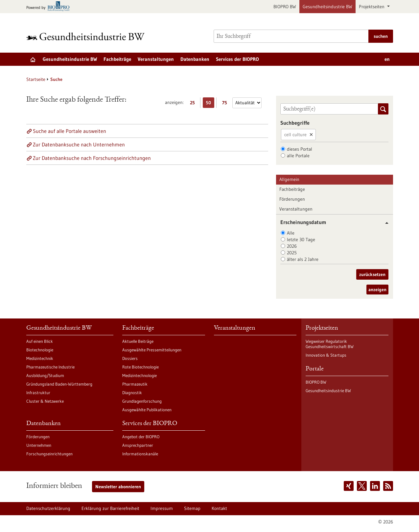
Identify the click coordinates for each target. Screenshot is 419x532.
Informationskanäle (140, 454)
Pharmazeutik (135, 384)
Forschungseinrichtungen (49, 454)
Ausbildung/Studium (45, 375)
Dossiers (130, 358)
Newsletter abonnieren (118, 487)
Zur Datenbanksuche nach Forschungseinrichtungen (92, 158)
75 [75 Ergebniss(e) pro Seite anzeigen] (226, 104)
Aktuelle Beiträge (138, 341)
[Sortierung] (247, 103)
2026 (292, 246)
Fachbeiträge (117, 59)
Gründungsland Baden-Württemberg (59, 384)
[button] (384, 223)
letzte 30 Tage (301, 240)
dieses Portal (300, 149)
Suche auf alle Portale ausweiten (70, 131)
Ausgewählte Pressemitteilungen (152, 350)
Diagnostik (132, 393)
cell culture (295, 135)
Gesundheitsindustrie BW (327, 7)
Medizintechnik (40, 358)
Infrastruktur (38, 393)
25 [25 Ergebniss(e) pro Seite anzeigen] (194, 104)
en (387, 59)
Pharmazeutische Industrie (50, 367)
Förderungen (292, 199)
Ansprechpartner (138, 445)
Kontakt (219, 508)
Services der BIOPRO (237, 59)
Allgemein (289, 179)
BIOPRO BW (285, 7)
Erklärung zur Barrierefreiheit (110, 508)
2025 (292, 253)
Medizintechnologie (140, 375)
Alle (291, 233)
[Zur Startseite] (87, 36)
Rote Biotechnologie (140, 367)
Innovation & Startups (326, 355)
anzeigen (377, 290)
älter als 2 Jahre (303, 259)
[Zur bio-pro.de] (50, 7)
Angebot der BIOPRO (141, 437)
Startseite (36, 79)
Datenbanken (195, 59)
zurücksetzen (372, 274)
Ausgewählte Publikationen (147, 410)
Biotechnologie (40, 350)
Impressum (162, 508)
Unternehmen (39, 445)
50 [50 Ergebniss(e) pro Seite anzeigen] (210, 104)
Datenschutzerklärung (48, 508)
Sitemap (192, 508)
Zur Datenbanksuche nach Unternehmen (79, 144)
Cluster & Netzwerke (45, 401)
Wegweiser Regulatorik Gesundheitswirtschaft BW (330, 344)
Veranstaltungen (156, 59)
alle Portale (298, 156)
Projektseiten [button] (372, 7)
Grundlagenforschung (142, 401)
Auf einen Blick (40, 341)
